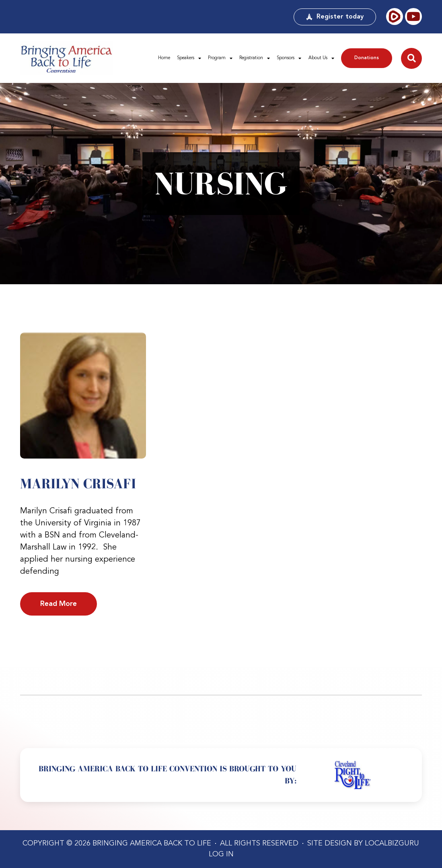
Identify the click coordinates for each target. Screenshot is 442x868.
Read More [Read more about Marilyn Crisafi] (59, 604)
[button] (411, 58)
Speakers (189, 58)
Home (164, 58)
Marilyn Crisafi (78, 484)
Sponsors (289, 58)
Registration (255, 58)
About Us (321, 58)
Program (220, 58)
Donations (367, 58)
